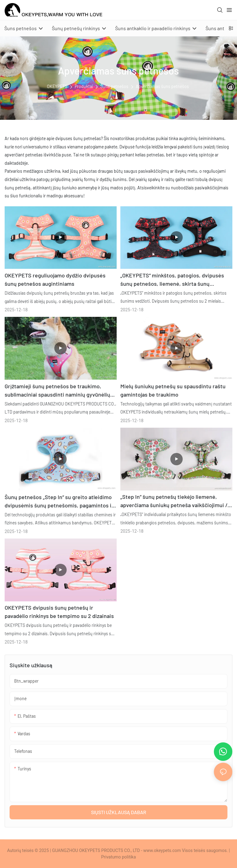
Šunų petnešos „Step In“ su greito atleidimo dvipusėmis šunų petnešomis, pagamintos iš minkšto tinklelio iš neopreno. (59, 502)
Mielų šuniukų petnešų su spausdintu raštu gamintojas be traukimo (173, 390)
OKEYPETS (57, 86)
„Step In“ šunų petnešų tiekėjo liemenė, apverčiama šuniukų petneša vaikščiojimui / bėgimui (174, 501)
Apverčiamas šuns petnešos (162, 86)
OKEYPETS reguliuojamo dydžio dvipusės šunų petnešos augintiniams (55, 279)
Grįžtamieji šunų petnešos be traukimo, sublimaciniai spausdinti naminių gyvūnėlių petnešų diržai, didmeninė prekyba (57, 391)
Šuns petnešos (114, 86)
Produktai (84, 86)
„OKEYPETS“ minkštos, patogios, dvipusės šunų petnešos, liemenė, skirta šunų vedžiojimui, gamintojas (172, 280)
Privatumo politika (119, 857)
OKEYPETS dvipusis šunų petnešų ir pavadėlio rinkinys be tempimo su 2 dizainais (59, 612)
